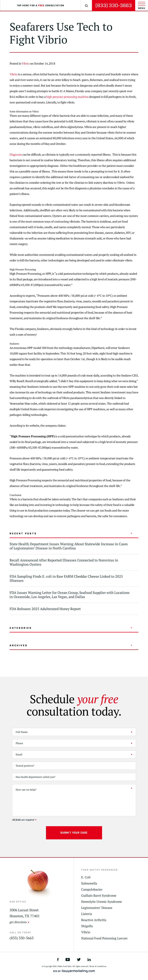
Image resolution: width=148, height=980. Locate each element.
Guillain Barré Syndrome (99, 896)
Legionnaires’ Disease (97, 908)
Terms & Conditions (98, 966)
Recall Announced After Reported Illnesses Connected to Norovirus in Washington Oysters (64, 562)
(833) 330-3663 (114, 6)
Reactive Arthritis (94, 920)
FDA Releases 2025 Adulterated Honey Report (45, 609)
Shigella (87, 926)
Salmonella (89, 883)
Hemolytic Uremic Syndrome (102, 902)
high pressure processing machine (67, 97)
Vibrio (25, 63)
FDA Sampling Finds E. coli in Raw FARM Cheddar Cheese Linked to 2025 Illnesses (66, 578)
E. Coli (86, 877)
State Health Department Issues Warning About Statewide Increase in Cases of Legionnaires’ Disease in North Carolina (69, 546)
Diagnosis (16, 154)
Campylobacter (92, 889)
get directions (18, 922)
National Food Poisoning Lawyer (104, 938)
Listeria (87, 914)
